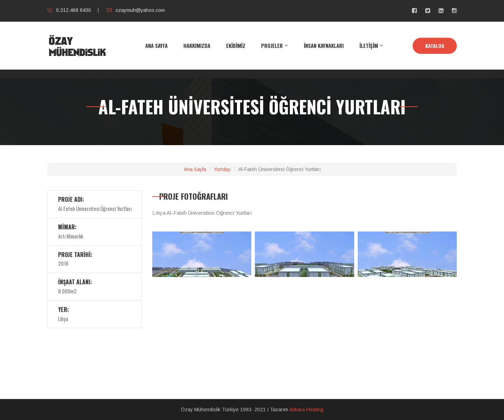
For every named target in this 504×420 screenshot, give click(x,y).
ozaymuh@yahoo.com (136, 10)
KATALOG (435, 46)
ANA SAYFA (156, 45)
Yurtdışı (222, 169)
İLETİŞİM (369, 45)
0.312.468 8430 (69, 10)
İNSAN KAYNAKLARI (324, 45)
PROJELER (272, 45)
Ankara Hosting (306, 410)
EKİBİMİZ (236, 45)
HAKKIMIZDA (197, 45)
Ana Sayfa (195, 169)
